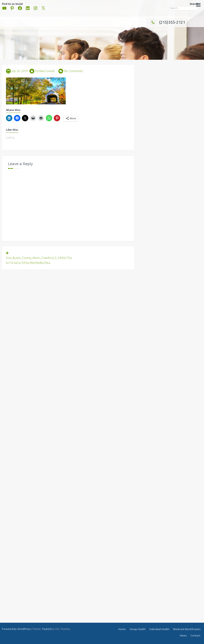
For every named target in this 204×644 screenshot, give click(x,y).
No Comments (74, 71)
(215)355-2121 (167, 22)
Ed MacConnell (45, 71)
